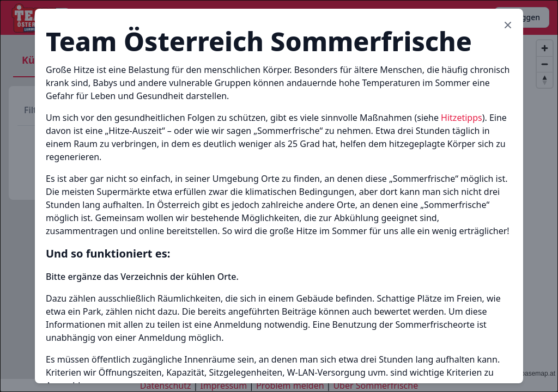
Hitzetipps (462, 118)
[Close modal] (508, 25)
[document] (279, 196)
